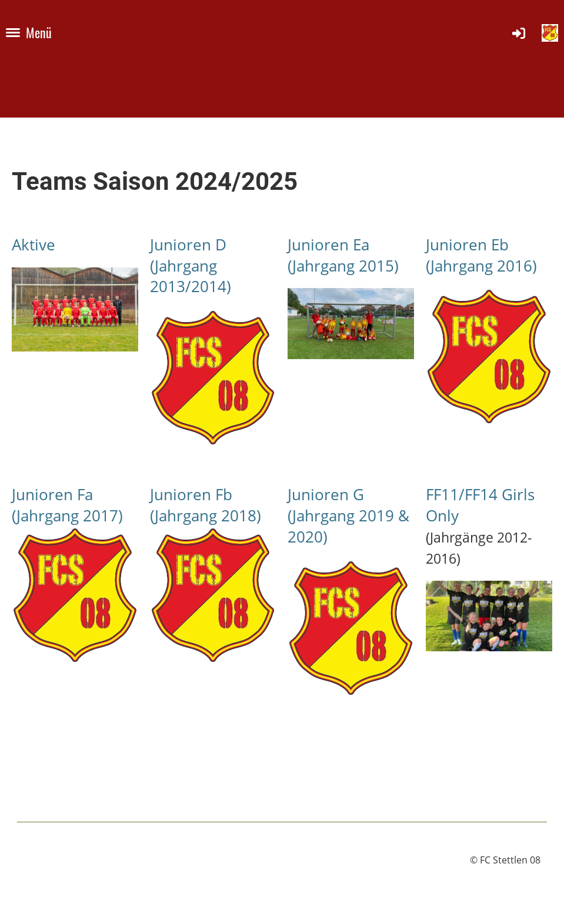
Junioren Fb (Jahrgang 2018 (203, 505)
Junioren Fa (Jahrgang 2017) (67, 505)
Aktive (34, 245)
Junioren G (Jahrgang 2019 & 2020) (348, 516)
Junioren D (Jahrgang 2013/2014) (191, 266)
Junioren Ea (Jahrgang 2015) (343, 255)
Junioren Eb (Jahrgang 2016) (481, 255)
